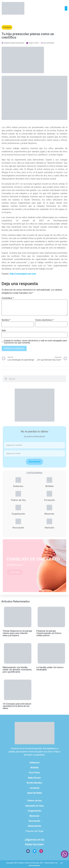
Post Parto (34, 773)
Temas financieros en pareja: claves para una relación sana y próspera (17, 633)
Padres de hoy (34, 801)
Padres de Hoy (18, 500)
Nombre (6, 320)
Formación (49, 500)
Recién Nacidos (34, 783)
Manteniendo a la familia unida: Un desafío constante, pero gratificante (17, 670)
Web (4, 331)
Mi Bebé (49, 486)
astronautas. (35, 865)
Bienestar (49, 514)
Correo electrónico (44, 320)
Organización (18, 514)
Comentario (8, 298)
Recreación (18, 528)
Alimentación (34, 826)
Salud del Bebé (34, 793)
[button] (66, 8)
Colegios (7, 27)
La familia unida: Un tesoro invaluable (50, 668)
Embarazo (18, 486)
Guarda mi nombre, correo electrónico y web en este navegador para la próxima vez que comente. (35, 342)
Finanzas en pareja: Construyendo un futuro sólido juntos (49, 633)
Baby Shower (35, 778)
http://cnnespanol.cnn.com (23, 274)
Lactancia (34, 788)
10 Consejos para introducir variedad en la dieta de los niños (17, 706)
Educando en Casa (35, 806)
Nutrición (49, 528)
